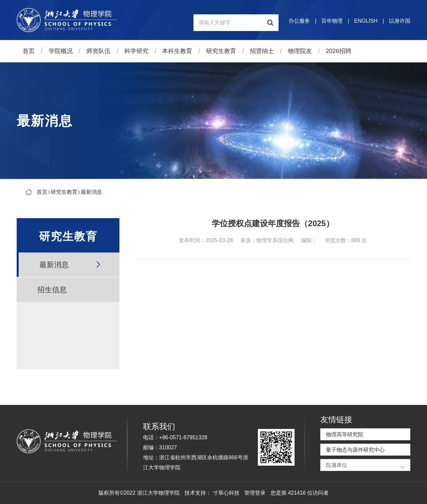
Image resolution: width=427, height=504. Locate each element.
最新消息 (91, 192)
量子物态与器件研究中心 (355, 450)
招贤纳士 (262, 51)
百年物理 (332, 21)
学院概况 (61, 51)
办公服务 (299, 21)
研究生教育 (221, 51)
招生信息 (52, 290)
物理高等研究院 (345, 434)
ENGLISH (366, 21)
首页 (29, 51)
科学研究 (136, 51)
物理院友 (300, 51)
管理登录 (255, 493)
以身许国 (400, 21)
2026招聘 (339, 51)
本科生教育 (177, 51)
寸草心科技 (226, 493)
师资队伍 (98, 51)
